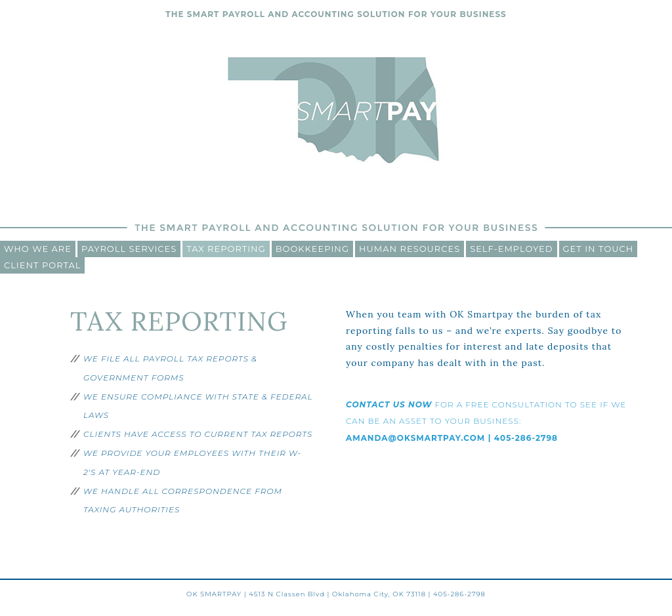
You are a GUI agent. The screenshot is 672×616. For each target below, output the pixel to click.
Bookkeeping (312, 249)
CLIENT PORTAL (42, 265)
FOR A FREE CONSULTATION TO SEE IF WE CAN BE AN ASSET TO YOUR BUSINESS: (486, 421)
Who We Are (38, 249)
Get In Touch (598, 249)
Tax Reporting (226, 249)
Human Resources (409, 249)
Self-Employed (511, 249)
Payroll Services (129, 249)
